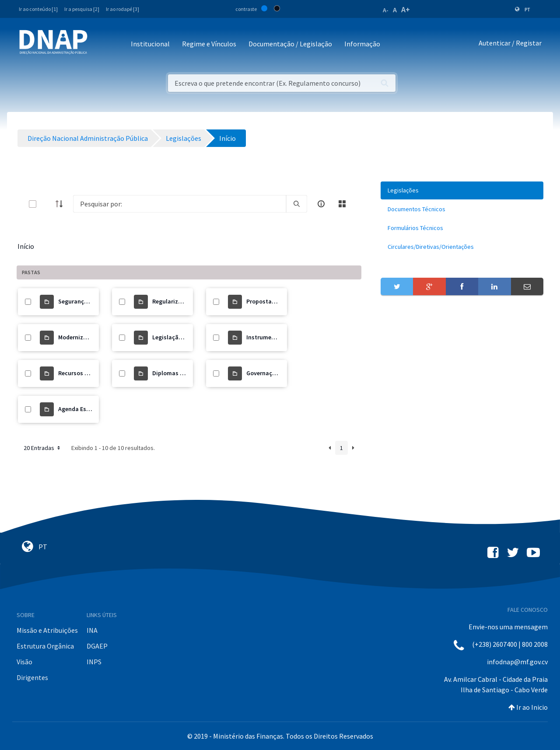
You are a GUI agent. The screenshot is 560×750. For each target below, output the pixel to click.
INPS (94, 662)
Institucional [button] (150, 44)
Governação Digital (273, 373)
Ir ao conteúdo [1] (38, 9)
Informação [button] (362, 44)
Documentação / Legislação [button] (290, 44)
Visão (24, 662)
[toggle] (47, 204)
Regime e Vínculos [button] (209, 44)
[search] (297, 204)
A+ (406, 9)
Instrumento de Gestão (278, 337)
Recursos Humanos (84, 373)
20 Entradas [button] (43, 448)
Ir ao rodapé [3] (122, 9)
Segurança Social (82, 301)
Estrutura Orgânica (45, 646)
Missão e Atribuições (47, 630)
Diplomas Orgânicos (180, 373)
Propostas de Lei (269, 301)
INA (92, 630)
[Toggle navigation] (100, 44)
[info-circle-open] (321, 204)
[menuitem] (462, 190)
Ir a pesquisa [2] (82, 9)
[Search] (180, 204)
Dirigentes (32, 677)
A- (386, 10)
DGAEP (97, 646)
